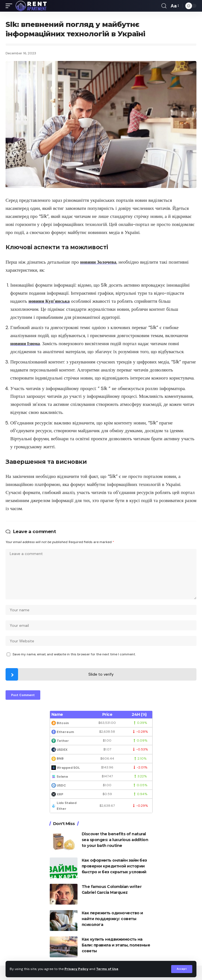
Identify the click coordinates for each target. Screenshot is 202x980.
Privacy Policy (76, 969)
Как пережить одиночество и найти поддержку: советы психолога (112, 919)
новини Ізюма (25, 343)
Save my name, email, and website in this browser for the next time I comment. (74, 654)
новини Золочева (98, 262)
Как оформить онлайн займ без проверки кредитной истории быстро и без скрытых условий (114, 866)
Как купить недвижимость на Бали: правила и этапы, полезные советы (116, 945)
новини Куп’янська (49, 301)
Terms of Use (107, 969)
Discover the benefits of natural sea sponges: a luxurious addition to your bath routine (115, 840)
